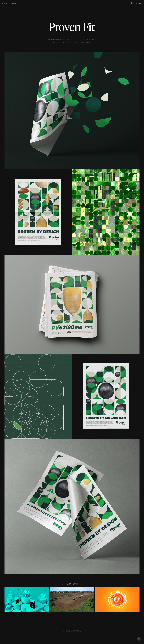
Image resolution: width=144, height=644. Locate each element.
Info (13, 3)
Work (5, 3)
